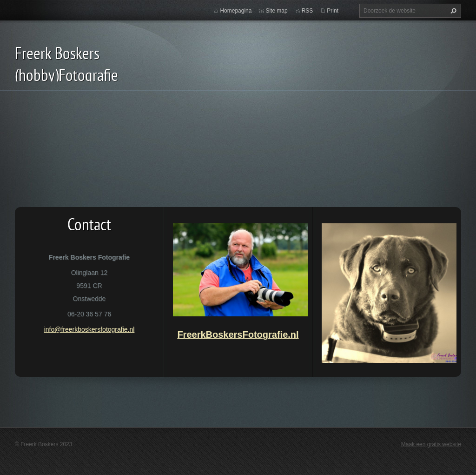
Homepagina (236, 11)
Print (333, 11)
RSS (307, 11)
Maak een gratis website (431, 444)
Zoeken (452, 11)
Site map (276, 11)
